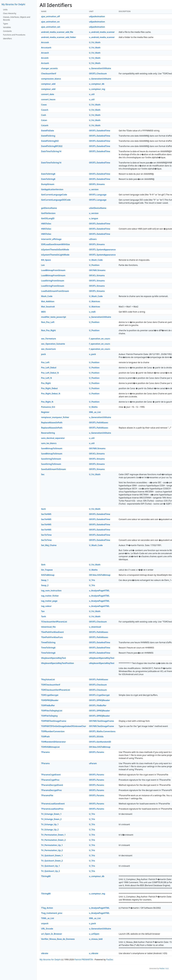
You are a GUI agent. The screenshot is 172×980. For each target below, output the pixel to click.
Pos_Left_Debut (49, 368)
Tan (43, 611)
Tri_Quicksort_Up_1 (50, 866)
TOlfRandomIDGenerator (53, 742)
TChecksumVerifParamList (54, 622)
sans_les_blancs (49, 443)
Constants (7, 31)
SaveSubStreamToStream (54, 469)
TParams (45, 752)
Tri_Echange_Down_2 (51, 819)
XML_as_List (95, 412)
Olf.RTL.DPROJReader (99, 700)
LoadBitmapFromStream (53, 270)
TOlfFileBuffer (48, 705)
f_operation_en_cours (99, 339)
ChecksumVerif (49, 74)
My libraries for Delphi (13, 4)
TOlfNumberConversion (53, 731)
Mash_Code (47, 296)
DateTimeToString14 (51, 151)
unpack (45, 923)
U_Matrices (94, 301)
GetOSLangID (48, 218)
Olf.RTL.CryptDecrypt (99, 695)
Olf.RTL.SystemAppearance (102, 250)
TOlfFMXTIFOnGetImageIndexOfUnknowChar (64, 726)
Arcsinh (45, 58)
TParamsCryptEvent (51, 775)
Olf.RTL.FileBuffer (98, 705)
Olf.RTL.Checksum (98, 74)
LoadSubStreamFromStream (55, 291)
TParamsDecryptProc (51, 790)
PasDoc (110, 960)
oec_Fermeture (48, 339)
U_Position (94, 265)
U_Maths (93, 407)
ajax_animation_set (51, 27)
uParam (93, 763)
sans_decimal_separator (53, 438)
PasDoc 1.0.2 (164, 968)
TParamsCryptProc (50, 780)
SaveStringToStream (51, 459)
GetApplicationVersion (52, 189)
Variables (7, 27)
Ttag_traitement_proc (52, 913)
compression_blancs (51, 79)
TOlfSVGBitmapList (50, 747)
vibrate (45, 953)
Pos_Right (46, 383)
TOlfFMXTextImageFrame (54, 721)
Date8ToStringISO (50, 141)
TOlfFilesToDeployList (52, 711)
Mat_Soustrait (48, 307)
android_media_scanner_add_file (57, 32)
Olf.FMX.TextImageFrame (101, 721)
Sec (43, 474)
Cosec (44, 105)
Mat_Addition (48, 301)
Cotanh (45, 125)
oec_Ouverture (48, 349)
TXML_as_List (48, 918)
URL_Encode (47, 929)
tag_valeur (46, 606)
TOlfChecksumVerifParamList (56, 690)
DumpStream (48, 184)
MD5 (43, 312)
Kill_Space (46, 260)
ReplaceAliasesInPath (52, 422)
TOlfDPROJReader (50, 700)
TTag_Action (47, 908)
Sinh (43, 565)
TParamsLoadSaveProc (52, 809)
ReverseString (48, 433)
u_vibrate (94, 953)
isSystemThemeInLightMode (55, 255)
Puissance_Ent (48, 407)
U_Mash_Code (96, 260)
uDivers (93, 239)
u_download (95, 627)
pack (43, 354)
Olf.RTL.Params (96, 752)
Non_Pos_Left (48, 322)
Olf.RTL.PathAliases (99, 422)
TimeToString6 (48, 648)
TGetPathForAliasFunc (52, 637)
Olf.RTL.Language (98, 195)
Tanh (44, 616)
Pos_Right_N (47, 402)
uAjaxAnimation (97, 16)
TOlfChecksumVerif (51, 685)
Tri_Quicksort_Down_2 (52, 861)
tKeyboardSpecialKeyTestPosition (58, 663)
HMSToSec (46, 224)
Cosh (44, 115)
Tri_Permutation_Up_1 (52, 845)
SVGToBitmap (48, 575)
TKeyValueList (48, 679)
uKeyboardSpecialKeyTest (102, 658)
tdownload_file (48, 627)
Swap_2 (45, 585)
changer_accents (49, 68)
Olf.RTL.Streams (97, 184)
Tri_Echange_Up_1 (50, 824)
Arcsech (45, 53)
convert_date (48, 94)
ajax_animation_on (50, 22)
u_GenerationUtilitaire (100, 68)
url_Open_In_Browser (52, 934)
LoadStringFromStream (53, 281)
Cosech (45, 110)
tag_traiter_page (49, 601)
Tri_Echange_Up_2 (50, 830)
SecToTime (46, 535)
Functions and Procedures (14, 35)
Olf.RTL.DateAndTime (100, 131)
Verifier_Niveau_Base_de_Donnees (58, 939)
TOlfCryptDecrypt (50, 695)
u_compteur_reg (97, 89)
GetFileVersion (48, 213)
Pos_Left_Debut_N (50, 373)
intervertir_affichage (51, 239)
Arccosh (45, 42)
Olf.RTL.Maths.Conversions (102, 731)
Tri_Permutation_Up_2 (52, 850)
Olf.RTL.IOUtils (96, 737)
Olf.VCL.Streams (97, 275)
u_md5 (92, 312)
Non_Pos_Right (48, 330)
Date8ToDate (48, 131)
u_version (94, 189)
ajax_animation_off (50, 16)
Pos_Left (45, 362)
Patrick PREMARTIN (84, 960)
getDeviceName (49, 208)
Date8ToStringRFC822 (52, 146)
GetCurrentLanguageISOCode (56, 200)
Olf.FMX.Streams (97, 270)
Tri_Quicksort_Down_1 (52, 855)
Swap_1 (45, 580)
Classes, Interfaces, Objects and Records (17, 18)
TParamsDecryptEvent (52, 785)
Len (43, 265)
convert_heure (48, 99)
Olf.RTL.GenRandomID (100, 742)
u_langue (93, 218)
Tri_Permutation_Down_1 (53, 835)
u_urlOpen (94, 934)
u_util (92, 94)
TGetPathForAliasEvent (52, 632)
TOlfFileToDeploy (49, 716)
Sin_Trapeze (47, 570)
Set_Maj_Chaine (49, 545)
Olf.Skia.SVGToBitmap (100, 575)
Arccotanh (46, 48)
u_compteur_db (97, 84)
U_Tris (92, 580)
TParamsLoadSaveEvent (53, 804)
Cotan (44, 120)
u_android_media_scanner (102, 32)
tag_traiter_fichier (50, 596)
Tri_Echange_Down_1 (51, 814)
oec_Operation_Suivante (53, 344)
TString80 (46, 876)
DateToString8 (48, 174)
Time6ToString (48, 642)
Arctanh (45, 63)
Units (5, 10)
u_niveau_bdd (96, 939)
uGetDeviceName (98, 208)
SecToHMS (46, 514)
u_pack (92, 354)
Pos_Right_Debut (49, 388)
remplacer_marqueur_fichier (55, 417)
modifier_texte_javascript (54, 317)
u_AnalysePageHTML (99, 591)
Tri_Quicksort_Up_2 (50, 871)
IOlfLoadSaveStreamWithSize (55, 244)
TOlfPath (45, 737)
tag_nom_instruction (51, 591)
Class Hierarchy (10, 13)
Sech (43, 509)
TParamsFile (47, 795)
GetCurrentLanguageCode (54, 195)
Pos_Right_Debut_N (51, 394)
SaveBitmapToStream (52, 448)
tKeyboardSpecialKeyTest (54, 658)
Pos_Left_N (46, 378)
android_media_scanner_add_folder (59, 37)
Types (6, 24)
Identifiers (7, 39)
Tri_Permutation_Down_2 (53, 840)
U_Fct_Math (95, 42)
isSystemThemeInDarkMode (55, 250)
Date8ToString (48, 136)
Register (45, 412)
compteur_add (48, 84)
